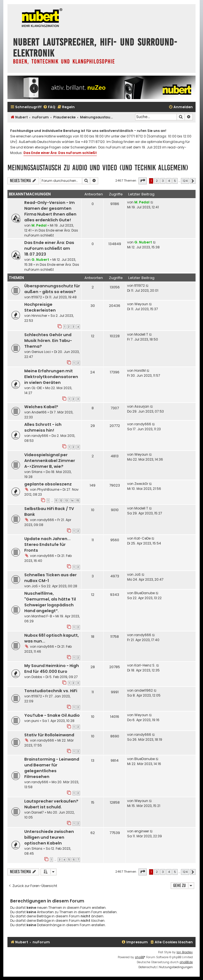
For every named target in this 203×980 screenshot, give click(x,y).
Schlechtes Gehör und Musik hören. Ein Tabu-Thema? (48, 341)
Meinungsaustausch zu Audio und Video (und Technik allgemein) (98, 168)
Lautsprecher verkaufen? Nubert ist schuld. (51, 804)
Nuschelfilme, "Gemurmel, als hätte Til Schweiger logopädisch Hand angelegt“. (50, 602)
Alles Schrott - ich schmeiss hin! (43, 427)
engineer (142, 831)
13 (67, 501)
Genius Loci (41, 352)
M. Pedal (39, 225)
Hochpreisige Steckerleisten (40, 307)
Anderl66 (39, 412)
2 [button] (157, 181)
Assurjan (142, 406)
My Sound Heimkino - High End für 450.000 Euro (52, 669)
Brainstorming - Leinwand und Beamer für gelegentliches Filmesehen (52, 768)
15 (78, 501)
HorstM (140, 371)
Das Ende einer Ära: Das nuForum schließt (60, 153)
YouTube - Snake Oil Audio (52, 715)
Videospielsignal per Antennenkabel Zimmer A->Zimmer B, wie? (50, 461)
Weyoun (141, 304)
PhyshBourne (48, 489)
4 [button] (169, 181)
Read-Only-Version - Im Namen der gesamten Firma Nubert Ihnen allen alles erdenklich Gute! (50, 211)
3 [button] (163, 181)
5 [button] (175, 181)
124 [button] (185, 181)
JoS (35, 586)
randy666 (40, 436)
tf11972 (37, 297)
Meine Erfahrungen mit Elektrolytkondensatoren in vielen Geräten (51, 377)
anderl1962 (144, 690)
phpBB (139, 957)
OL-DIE (37, 388)
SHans (37, 472)
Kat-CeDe (142, 538)
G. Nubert (40, 260)
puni (35, 721)
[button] (143, 181)
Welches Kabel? (41, 407)
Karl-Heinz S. (145, 665)
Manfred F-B (42, 616)
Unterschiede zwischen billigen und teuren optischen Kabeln (49, 837)
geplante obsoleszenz (48, 484)
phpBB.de (186, 962)
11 (56, 501)
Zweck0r (141, 484)
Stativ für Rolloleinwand (49, 735)
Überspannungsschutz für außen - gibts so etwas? (52, 289)
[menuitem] (49, 107)
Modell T (141, 334)
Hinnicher (39, 316)
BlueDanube (145, 593)
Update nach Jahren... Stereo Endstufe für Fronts (47, 545)
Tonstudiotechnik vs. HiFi (51, 691)
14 (72, 501)
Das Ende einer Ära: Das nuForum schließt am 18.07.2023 (49, 248)
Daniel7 (38, 812)
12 (61, 501)
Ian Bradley (185, 952)
